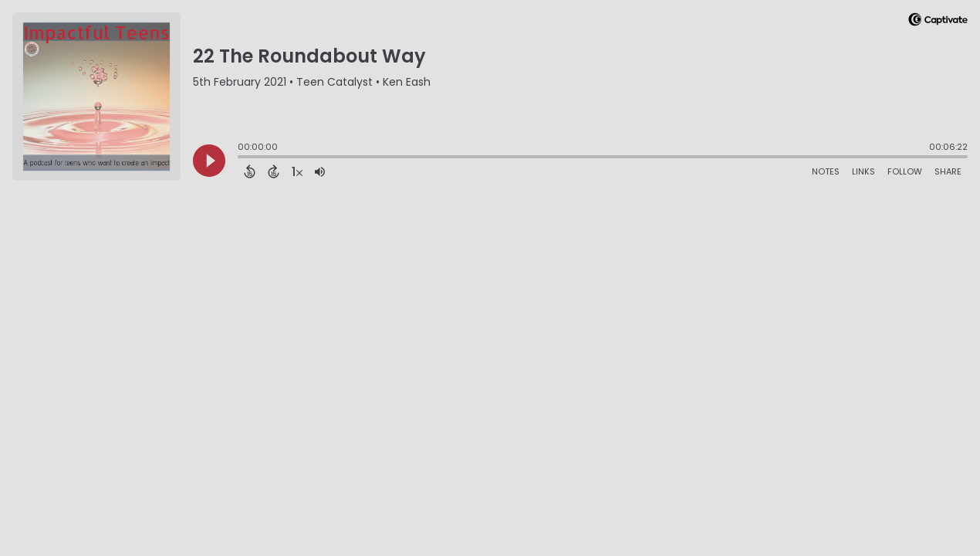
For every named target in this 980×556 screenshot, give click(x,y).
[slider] (242, 158)
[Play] (209, 161)
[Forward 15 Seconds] (274, 171)
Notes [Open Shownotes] (826, 171)
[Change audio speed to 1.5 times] (297, 171)
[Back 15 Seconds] (250, 171)
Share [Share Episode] (948, 171)
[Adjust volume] (320, 171)
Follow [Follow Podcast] (905, 171)
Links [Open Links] (863, 171)
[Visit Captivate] (938, 22)
